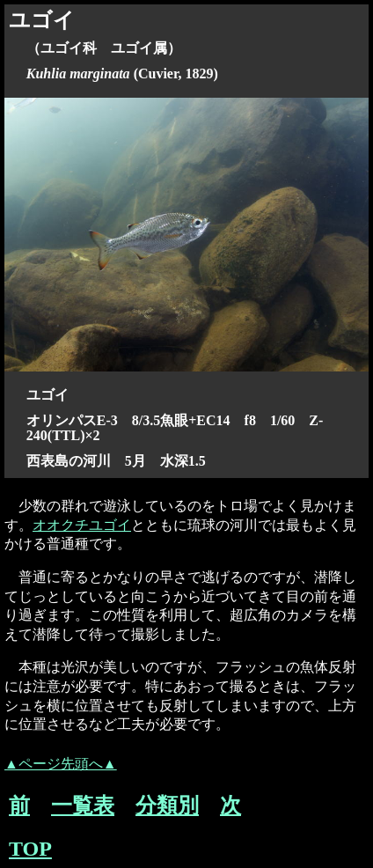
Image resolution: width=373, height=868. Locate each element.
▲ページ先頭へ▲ (61, 764)
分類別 (167, 805)
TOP (30, 849)
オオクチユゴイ (82, 525)
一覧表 (83, 805)
